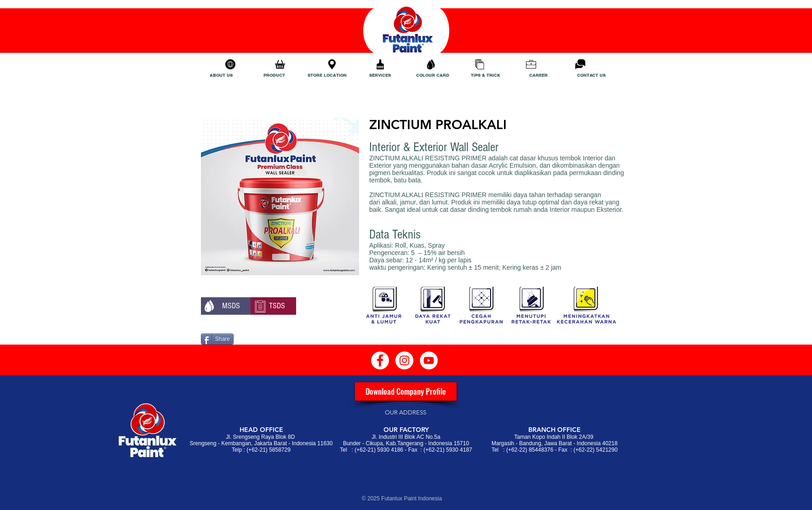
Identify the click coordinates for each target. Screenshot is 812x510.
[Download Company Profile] (406, 391)
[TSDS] (273, 306)
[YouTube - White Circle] (429, 360)
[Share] (217, 339)
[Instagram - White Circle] (404, 360)
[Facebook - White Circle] (380, 360)
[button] (226, 306)
